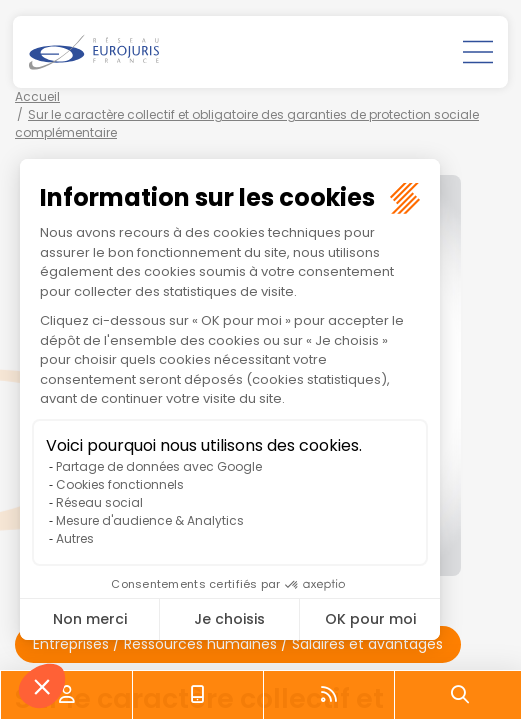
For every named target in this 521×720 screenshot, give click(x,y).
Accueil (37, 96)
